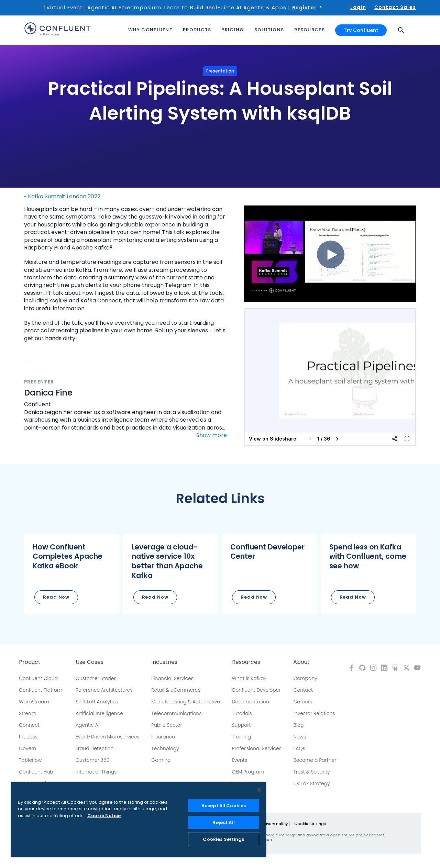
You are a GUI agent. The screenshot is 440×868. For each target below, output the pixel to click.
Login (358, 7)
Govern (27, 748)
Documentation (251, 702)
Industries (164, 662)
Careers (303, 702)
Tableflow (30, 760)
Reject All (223, 822)
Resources (246, 662)
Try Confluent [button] (361, 30)
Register (304, 8)
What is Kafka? (249, 678)
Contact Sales (395, 7)
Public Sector (167, 725)
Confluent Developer (256, 690)
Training (241, 737)
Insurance (163, 737)
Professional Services (257, 748)
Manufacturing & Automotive (186, 702)
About (301, 662)
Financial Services (172, 678)
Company (305, 678)
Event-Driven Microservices (108, 737)
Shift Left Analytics (97, 702)
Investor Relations (314, 713)
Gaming (161, 760)
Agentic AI (87, 725)
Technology (165, 748)
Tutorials (242, 713)
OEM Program (248, 772)
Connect (29, 725)
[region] (139, 820)
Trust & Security (311, 772)
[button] (72, 574)
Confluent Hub (36, 772)
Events (240, 760)
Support (241, 725)
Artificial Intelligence (99, 713)
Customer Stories (96, 678)
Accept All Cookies (224, 806)
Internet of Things (96, 772)
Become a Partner (315, 760)
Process (28, 737)
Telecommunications (176, 713)
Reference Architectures (104, 690)
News (300, 737)
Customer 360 (92, 760)
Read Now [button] (56, 597)
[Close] (259, 790)
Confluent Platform (41, 690)
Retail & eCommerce (176, 690)
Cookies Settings (223, 839)
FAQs (299, 748)
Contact (303, 690)
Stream (28, 713)
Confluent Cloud (38, 678)
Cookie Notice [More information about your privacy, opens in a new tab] (104, 816)
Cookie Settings (310, 824)
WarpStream (34, 702)
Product (30, 662)
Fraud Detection (95, 748)
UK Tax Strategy (311, 783)
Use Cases (90, 662)
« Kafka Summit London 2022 (62, 197)
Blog (298, 725)
